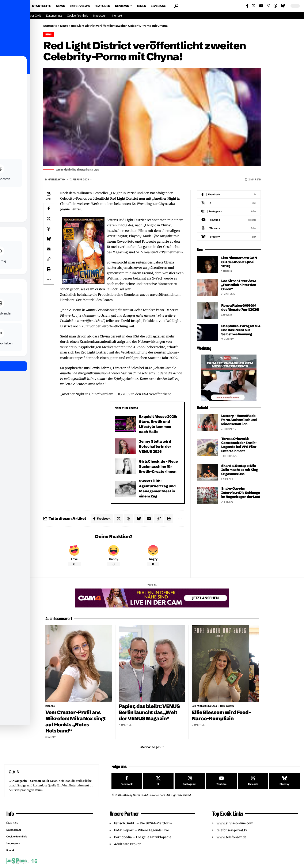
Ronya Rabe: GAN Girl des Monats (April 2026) (240, 307)
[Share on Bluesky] (49, 239)
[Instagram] (268, 6)
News (64, 26)
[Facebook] (247, 6)
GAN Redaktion (57, 179)
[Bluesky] (283, 6)
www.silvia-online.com (235, 823)
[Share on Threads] (49, 229)
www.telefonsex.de (231, 837)
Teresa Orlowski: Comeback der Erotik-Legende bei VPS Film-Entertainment (239, 445)
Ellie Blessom (227, 706)
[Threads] (275, 6)
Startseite (50, 26)
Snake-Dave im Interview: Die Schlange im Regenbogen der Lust (241, 492)
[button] (176, 6)
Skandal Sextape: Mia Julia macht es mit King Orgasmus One (240, 470)
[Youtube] (229, 220)
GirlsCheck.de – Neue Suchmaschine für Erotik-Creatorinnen (158, 466)
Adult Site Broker (127, 844)
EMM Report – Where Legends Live (141, 830)
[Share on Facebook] (49, 208)
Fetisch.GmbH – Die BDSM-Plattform (143, 823)
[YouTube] (261, 6)
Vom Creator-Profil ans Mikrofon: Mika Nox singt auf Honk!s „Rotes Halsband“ (75, 722)
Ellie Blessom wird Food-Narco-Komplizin (221, 715)
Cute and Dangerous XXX (204, 706)
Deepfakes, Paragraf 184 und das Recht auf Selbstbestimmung (241, 330)
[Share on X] (49, 219)
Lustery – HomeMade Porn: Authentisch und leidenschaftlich (239, 420)
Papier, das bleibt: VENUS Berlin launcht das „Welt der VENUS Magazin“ (149, 712)
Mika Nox (50, 706)
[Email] (49, 249)
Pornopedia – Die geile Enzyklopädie (143, 837)
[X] (254, 6)
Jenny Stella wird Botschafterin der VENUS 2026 (155, 446)
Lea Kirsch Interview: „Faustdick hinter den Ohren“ (239, 285)
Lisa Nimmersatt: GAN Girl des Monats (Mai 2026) (239, 262)
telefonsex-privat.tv (232, 830)
